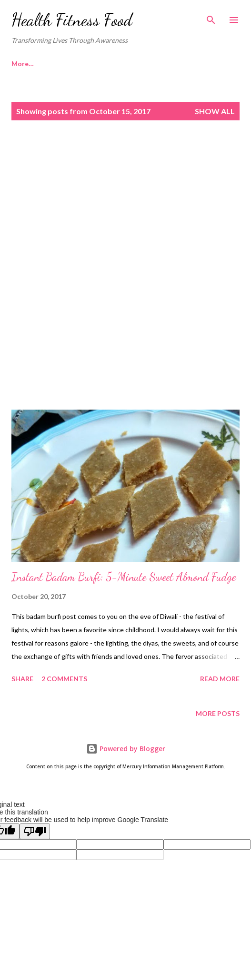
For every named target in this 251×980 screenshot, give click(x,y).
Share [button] (22, 679)
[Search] (211, 17)
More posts (218, 713)
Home (21, 64)
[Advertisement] (125, 210)
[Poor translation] (35, 831)
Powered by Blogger (126, 749)
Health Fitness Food (72, 20)
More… (66, 64)
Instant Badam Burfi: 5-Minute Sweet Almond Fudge (124, 577)
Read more (220, 679)
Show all (215, 111)
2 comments (64, 679)
